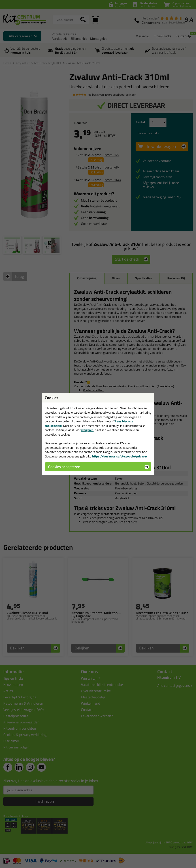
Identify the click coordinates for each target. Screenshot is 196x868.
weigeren (87, 430)
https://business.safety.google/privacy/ (120, 456)
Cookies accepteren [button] (64, 467)
